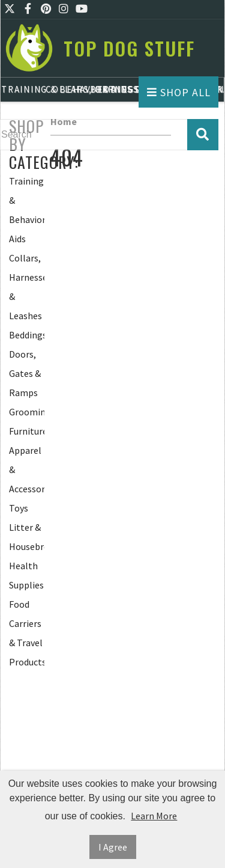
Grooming (27, 412)
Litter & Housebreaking (27, 537)
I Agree (113, 847)
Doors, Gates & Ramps (25, 373)
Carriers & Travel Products (27, 643)
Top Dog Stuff (129, 48)
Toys (19, 508)
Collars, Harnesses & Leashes (27, 287)
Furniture (27, 431)
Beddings (27, 335)
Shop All (179, 92)
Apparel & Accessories (27, 469)
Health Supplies (26, 575)
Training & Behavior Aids (27, 210)
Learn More (154, 816)
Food (19, 604)
